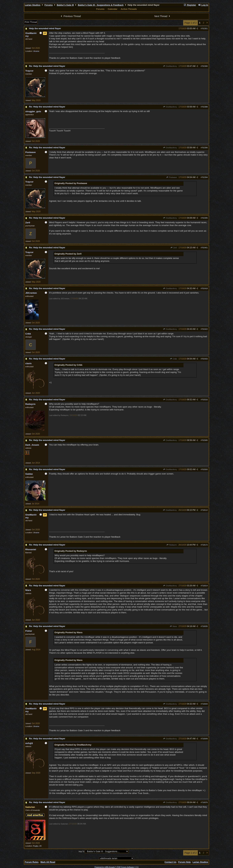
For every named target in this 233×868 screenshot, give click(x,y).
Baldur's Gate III (65, 5)
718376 (205, 802)
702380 (205, 66)
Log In (203, 5)
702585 (205, 440)
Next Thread (163, 16)
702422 (205, 329)
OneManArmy (170, 66)
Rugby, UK (37, 846)
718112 (205, 510)
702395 (205, 218)
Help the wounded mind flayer (45, 28)
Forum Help (184, 862)
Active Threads (129, 9)
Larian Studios (33, 5)
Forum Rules (32, 862)
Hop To (82, 851)
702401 (205, 248)
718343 (205, 704)
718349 (205, 739)
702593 (205, 469)
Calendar (113, 9)
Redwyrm (172, 545)
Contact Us (170, 862)
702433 (205, 359)
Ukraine (36, 51)
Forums (49, 5)
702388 (205, 107)
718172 (205, 545)
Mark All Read (48, 862)
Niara (173, 626)
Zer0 (174, 248)
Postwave (172, 177)
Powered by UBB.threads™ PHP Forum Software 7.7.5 (116, 867)
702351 (205, 29)
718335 (205, 626)
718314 (205, 586)
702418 (205, 288)
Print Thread (31, 22)
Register (190, 5)
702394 (205, 177)
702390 (205, 148)
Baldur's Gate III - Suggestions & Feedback (101, 5)
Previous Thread (70, 16)
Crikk (173, 359)
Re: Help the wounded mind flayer (47, 66)
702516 (205, 400)
